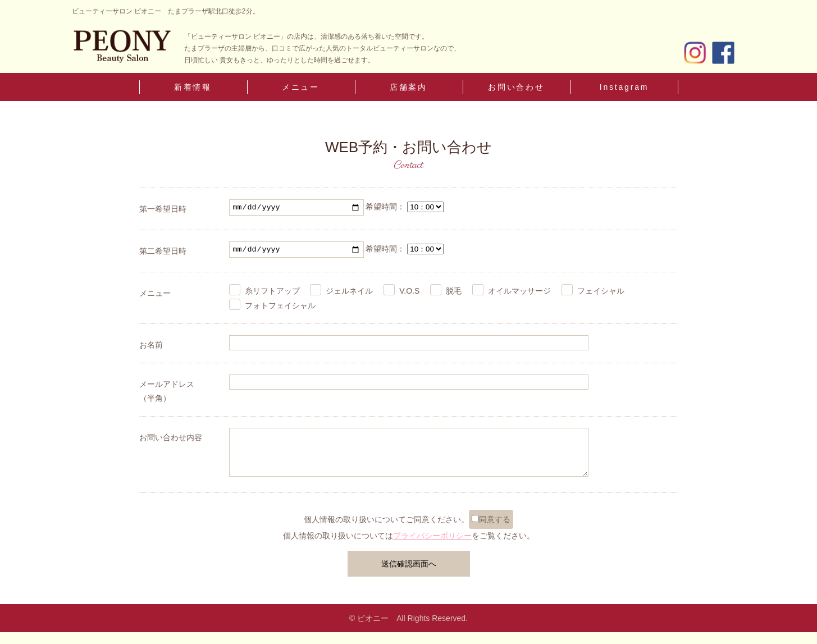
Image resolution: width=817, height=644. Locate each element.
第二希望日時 (163, 253)
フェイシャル (601, 294)
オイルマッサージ (519, 294)
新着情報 (193, 87)
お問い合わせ (516, 87)
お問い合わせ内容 (171, 441)
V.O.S (409, 294)
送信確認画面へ (409, 575)
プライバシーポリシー (432, 547)
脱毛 (454, 294)
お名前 (151, 348)
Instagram (624, 87)
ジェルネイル (349, 294)
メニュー (301, 87)
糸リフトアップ (272, 294)
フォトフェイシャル (280, 308)
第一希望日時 (163, 209)
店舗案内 (408, 87)
